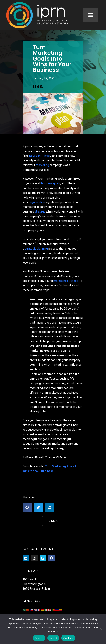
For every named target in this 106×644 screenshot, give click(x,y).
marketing (42, 165)
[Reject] (101, 629)
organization (37, 202)
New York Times (40, 156)
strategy (40, 211)
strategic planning (36, 249)
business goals (51, 183)
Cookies (68, 638)
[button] (27, 507)
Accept (39, 638)
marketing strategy (66, 281)
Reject (53, 638)
